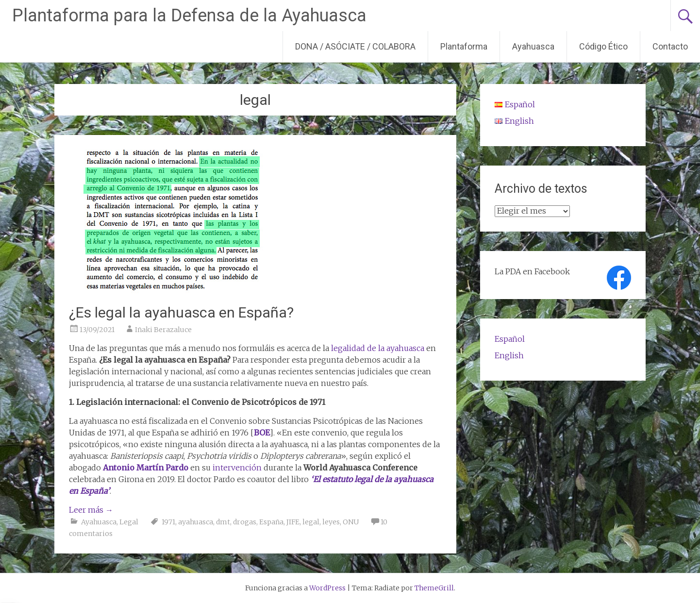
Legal (129, 522)
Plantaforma (464, 46)
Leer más (91, 510)
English (509, 355)
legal (311, 522)
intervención (237, 468)
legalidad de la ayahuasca (378, 348)
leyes (331, 522)
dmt (223, 522)
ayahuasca (196, 522)
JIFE (293, 522)
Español (510, 339)
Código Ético (603, 46)
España (271, 522)
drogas (245, 522)
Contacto (670, 46)
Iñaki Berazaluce (163, 330)
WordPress (327, 588)
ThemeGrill (434, 588)
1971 (168, 522)
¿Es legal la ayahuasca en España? (181, 312)
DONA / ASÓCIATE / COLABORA (355, 46)
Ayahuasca (533, 46)
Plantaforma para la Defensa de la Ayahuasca (189, 16)
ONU (351, 522)
